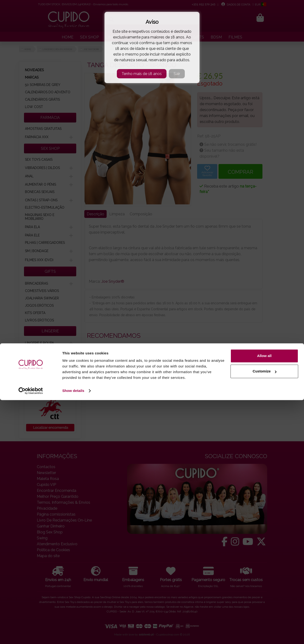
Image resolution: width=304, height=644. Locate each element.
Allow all (264, 600)
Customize (265, 615)
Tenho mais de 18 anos (142, 74)
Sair (177, 74)
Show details (73, 635)
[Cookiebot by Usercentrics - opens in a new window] (31, 635)
